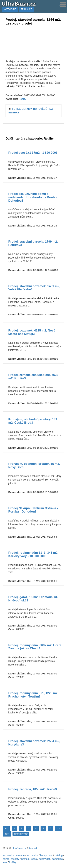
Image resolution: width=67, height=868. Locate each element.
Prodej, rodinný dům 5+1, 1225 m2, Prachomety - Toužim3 (33, 695)
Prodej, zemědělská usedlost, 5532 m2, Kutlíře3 (33, 377)
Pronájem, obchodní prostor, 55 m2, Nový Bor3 (34, 465)
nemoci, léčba (29, 859)
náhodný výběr (21, 834)
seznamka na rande (14, 855)
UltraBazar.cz (19, 848)
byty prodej (46, 855)
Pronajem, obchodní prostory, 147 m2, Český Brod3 (33, 421)
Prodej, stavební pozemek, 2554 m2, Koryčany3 (34, 743)
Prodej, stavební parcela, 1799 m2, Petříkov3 (33, 243)
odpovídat (44, 859)
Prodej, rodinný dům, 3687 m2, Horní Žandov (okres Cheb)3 (35, 647)
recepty (15, 859)
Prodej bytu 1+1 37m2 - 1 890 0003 (33, 153)
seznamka (33, 855)
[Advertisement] (33, 48)
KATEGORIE (10, 9)
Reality (22, 99)
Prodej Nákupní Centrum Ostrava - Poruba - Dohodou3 (33, 510)
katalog (59, 855)
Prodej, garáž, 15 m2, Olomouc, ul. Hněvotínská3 (33, 599)
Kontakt (33, 848)
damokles (57, 859)
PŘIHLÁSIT (26, 9)
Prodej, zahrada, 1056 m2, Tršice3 (33, 789)
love (5, 862)
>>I (59, 828)
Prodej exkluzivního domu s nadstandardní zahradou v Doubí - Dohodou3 (33, 197)
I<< (6, 828)
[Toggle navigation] (62, 3)
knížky (13, 862)
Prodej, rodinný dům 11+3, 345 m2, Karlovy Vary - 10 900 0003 (33, 554)
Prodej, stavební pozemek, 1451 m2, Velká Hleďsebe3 (34, 288)
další (7, 834)
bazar (6, 859)
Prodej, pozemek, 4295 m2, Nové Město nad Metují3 (32, 332)
